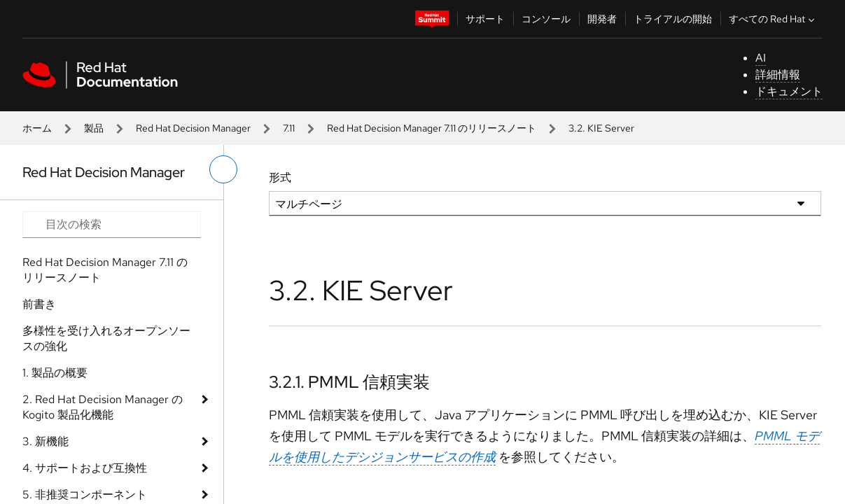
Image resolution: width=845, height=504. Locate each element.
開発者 (602, 19)
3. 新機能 (46, 441)
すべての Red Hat (773, 19)
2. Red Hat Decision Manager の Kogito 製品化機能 (103, 407)
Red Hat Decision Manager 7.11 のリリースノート (432, 128)
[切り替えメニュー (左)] (223, 169)
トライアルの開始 (673, 19)
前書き (39, 304)
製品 (94, 128)
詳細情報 (778, 75)
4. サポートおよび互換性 (85, 468)
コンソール (546, 19)
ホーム (37, 128)
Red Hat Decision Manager (193, 128)
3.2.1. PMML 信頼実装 (349, 382)
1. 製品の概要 (55, 373)
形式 (280, 177)
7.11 (289, 128)
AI (761, 58)
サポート (485, 19)
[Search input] (112, 225)
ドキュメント (789, 91)
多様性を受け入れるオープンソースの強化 (106, 338)
